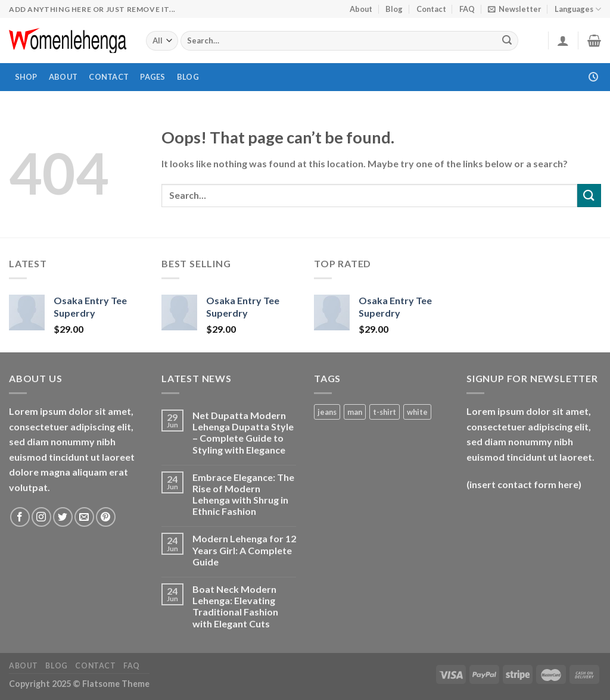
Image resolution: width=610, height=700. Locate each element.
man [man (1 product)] (355, 412)
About (361, 9)
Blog (394, 9)
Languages (578, 9)
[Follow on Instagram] (41, 517)
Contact (431, 9)
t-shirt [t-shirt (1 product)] (385, 412)
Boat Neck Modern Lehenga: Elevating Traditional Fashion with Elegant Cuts (235, 606)
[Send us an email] (84, 517)
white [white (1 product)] (417, 412)
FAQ (467, 9)
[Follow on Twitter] (63, 517)
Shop (26, 77)
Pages (152, 77)
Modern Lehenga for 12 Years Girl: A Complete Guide (244, 550)
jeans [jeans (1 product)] (327, 412)
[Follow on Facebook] (20, 517)
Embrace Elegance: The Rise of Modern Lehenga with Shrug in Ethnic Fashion (243, 494)
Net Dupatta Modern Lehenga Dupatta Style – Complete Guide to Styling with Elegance (243, 432)
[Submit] (508, 41)
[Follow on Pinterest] (106, 517)
